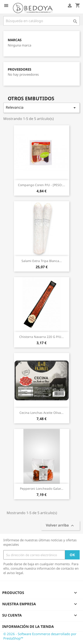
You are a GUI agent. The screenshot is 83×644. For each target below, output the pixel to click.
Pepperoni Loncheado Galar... (42, 489)
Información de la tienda (28, 627)
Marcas (15, 40)
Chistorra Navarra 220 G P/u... (41, 337)
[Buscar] (41, 21)
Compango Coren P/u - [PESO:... (41, 185)
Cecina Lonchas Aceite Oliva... (41, 413)
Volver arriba (60, 526)
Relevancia (41, 108)
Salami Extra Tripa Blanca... (42, 261)
